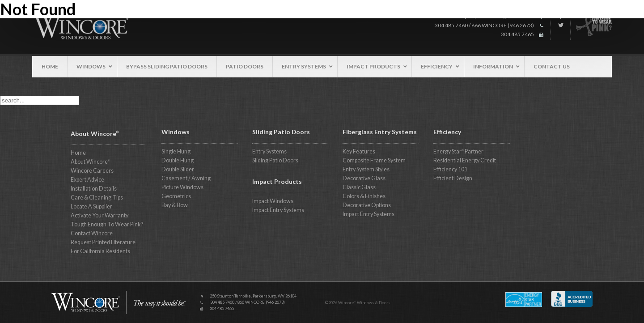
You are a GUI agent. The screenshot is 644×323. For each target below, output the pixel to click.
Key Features (359, 151)
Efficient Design (453, 178)
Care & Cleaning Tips (97, 198)
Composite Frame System (374, 160)
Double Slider (178, 169)
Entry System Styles (366, 169)
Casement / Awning (186, 178)
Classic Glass (359, 187)
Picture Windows (182, 187)
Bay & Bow (175, 205)
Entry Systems (269, 151)
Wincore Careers (92, 171)
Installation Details (94, 189)
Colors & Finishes (364, 196)
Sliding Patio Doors (275, 160)
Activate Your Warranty (100, 215)
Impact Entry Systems (278, 210)
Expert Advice (87, 180)
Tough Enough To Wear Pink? (107, 224)
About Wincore (90, 162)
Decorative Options (367, 205)
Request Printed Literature (103, 242)
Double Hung (178, 160)
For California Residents (100, 251)
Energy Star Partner (458, 151)
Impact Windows (273, 201)
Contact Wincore (92, 233)
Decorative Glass (364, 178)
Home (78, 153)
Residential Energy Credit (465, 160)
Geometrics (176, 196)
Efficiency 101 (450, 169)
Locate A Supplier (91, 206)
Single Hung (176, 151)
